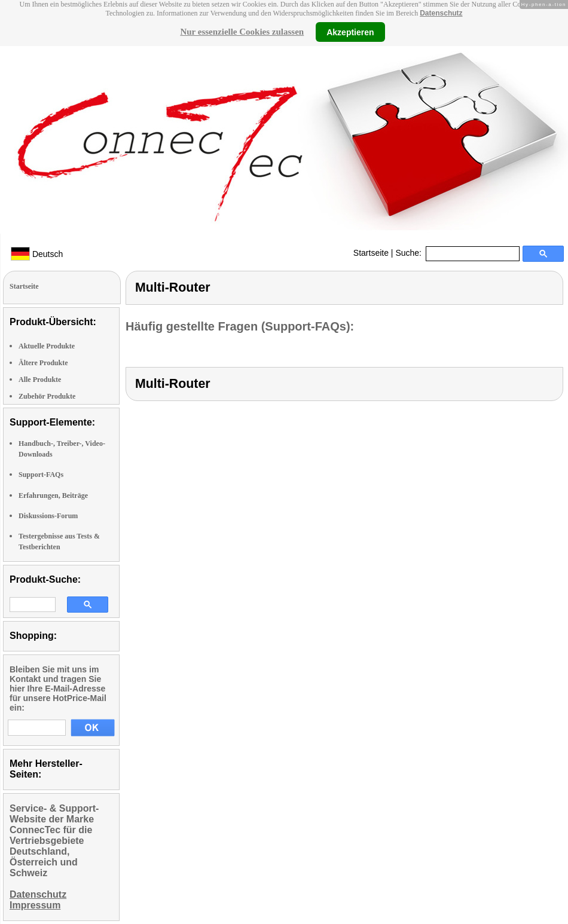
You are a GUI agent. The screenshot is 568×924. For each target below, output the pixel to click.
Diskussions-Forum (48, 516)
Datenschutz (441, 13)
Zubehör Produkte (47, 396)
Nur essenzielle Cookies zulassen (242, 32)
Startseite (371, 253)
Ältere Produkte (43, 363)
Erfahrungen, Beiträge (53, 495)
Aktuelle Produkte (47, 346)
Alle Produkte (40, 380)
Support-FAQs (41, 475)
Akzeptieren (350, 32)
